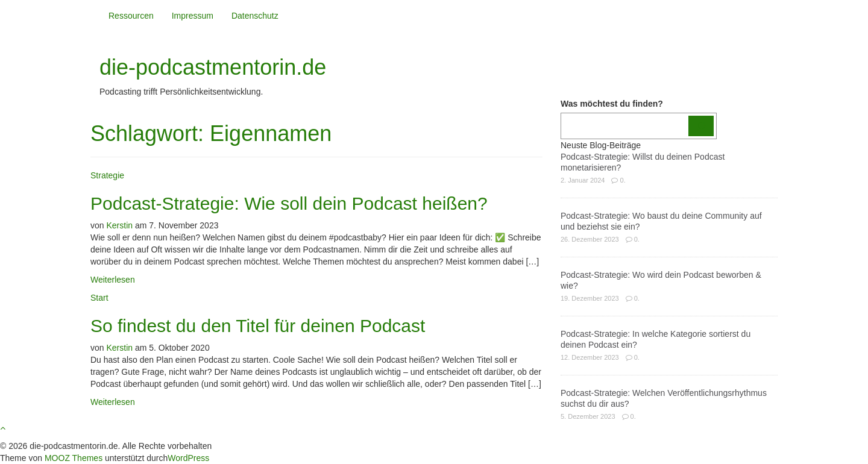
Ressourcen (131, 16)
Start (99, 298)
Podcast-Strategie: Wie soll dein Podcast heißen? (289, 203)
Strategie (107, 175)
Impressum (193, 16)
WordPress (188, 458)
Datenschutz (255, 16)
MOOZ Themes (74, 458)
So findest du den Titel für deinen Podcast (258, 326)
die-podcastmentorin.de (213, 67)
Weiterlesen (113, 280)
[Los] (701, 126)
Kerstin (119, 225)
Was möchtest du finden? (612, 104)
